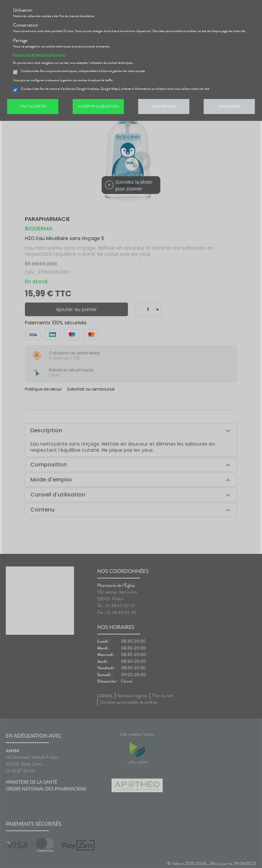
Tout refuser (164, 106)
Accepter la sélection (98, 106)
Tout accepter (33, 106)
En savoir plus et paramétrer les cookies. (39, 55)
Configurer (229, 106)
